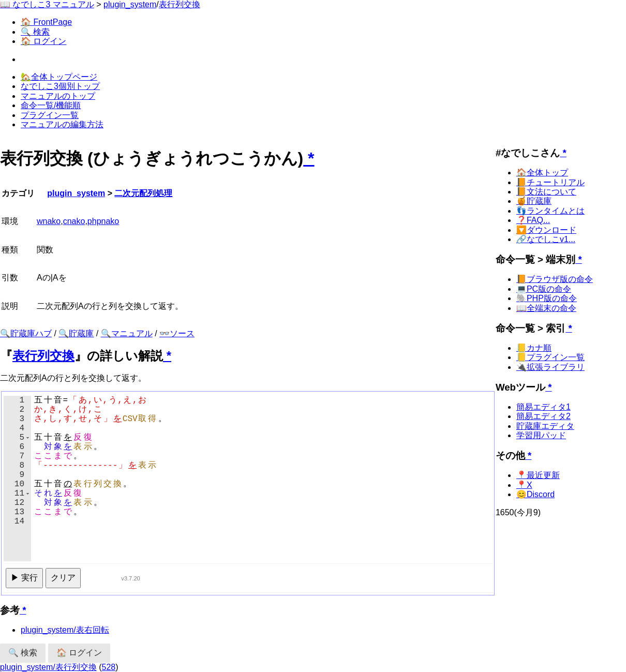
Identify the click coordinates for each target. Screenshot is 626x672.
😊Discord (535, 494)
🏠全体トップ (542, 173)
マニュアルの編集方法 (62, 124)
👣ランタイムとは (550, 211)
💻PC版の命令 (544, 289)
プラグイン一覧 (50, 115)
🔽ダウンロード (546, 230)
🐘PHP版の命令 (547, 298)
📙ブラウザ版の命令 (555, 279)
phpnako (103, 221)
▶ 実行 (24, 578)
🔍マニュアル (127, 333)
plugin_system (130, 4)
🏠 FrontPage (46, 22)
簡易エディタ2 (543, 416)
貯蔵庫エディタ (545, 426)
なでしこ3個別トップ (60, 86)
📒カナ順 (534, 348)
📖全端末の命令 (546, 308)
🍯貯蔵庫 (534, 201)
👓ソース (177, 333)
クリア (63, 578)
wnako (49, 221)
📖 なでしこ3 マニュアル (47, 4)
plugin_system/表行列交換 (48, 667)
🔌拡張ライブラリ (550, 367)
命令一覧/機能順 (51, 105)
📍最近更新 (538, 475)
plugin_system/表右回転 (65, 630)
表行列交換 (180, 4)
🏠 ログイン (43, 41)
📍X (524, 485)
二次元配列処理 (143, 193)
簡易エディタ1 (543, 407)
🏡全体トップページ (59, 77)
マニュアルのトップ (58, 96)
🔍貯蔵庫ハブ (26, 333)
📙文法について (546, 192)
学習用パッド (541, 435)
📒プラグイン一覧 (550, 357)
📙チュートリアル (550, 182)
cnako (74, 221)
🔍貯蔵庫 (76, 333)
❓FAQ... (533, 220)
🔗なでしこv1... (546, 239)
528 (109, 667)
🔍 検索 (35, 32)
